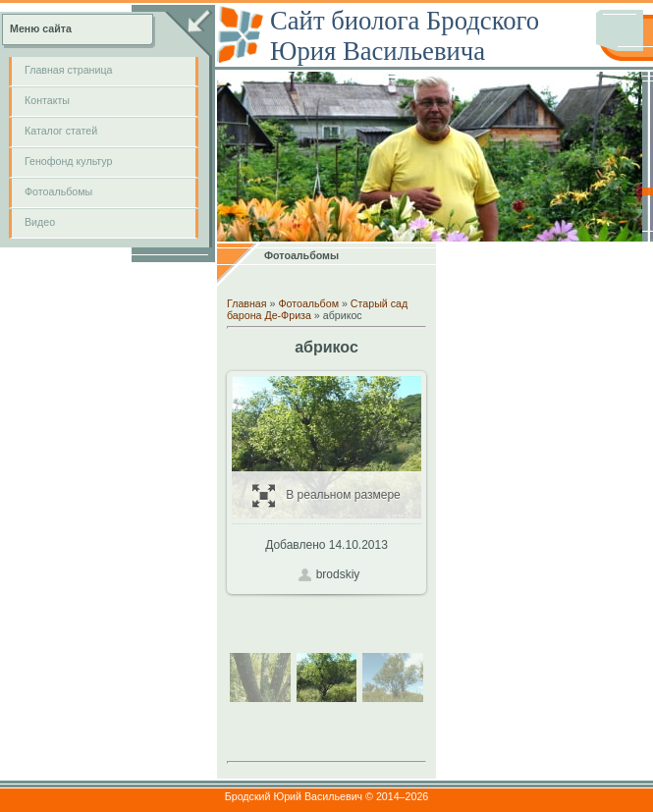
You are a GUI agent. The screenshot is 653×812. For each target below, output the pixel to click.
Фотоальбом (308, 303)
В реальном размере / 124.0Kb (326, 495)
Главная (247, 303)
